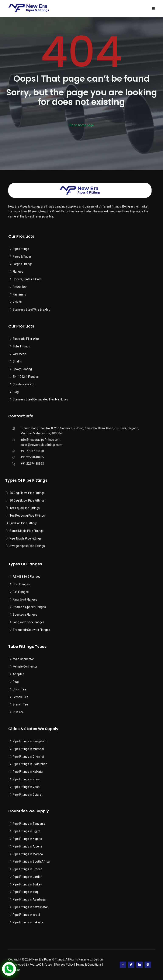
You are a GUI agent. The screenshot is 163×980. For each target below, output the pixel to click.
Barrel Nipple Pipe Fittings (27, 531)
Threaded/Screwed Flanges (31, 630)
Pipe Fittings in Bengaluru (29, 741)
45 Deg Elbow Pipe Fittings (27, 493)
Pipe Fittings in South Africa (31, 862)
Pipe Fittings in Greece (27, 869)
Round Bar (20, 287)
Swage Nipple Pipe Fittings (27, 546)
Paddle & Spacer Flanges (29, 607)
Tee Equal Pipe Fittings (25, 508)
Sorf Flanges (21, 584)
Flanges (18, 272)
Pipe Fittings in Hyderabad (30, 764)
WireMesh (19, 354)
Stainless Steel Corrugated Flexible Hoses (40, 399)
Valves (17, 302)
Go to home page (82, 125)
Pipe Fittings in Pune (26, 779)
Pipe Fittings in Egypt (27, 831)
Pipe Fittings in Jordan (27, 877)
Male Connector (23, 659)
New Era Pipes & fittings (48, 959)
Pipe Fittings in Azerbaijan (30, 899)
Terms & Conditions (89, 965)
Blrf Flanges (21, 592)
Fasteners (19, 294)
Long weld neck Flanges (29, 622)
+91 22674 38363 (32, 464)
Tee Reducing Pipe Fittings (27, 516)
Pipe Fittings (21, 249)
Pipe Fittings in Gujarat (28, 795)
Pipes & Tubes (22, 257)
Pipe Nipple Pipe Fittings (25, 538)
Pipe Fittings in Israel (26, 915)
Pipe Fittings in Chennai (28, 757)
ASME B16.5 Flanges (27, 577)
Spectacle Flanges (25, 615)
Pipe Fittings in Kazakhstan (31, 907)
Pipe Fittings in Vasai (26, 787)
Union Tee (19, 689)
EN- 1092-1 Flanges (26, 377)
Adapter (18, 674)
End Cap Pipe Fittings (24, 523)
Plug (16, 682)
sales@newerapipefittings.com (41, 445)
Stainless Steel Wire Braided (32, 309)
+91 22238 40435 (32, 457)
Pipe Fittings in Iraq (25, 892)
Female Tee (21, 697)
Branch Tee (20, 704)
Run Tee (18, 712)
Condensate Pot (24, 384)
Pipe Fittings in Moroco (28, 854)
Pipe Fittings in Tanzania (29, 824)
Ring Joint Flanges (25, 599)
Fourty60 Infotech (42, 965)
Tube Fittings (21, 346)
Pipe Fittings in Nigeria (27, 839)
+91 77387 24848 (32, 451)
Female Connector (25, 666)
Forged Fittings (23, 264)
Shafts (17, 361)
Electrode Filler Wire (26, 339)
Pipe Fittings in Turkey (27, 884)
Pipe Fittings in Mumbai (28, 749)
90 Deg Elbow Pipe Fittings (27, 500)
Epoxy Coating (22, 369)
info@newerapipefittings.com (41, 440)
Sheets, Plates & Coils (27, 279)
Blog (16, 392)
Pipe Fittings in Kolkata (28, 772)
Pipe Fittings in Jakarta (28, 922)
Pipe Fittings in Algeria (27, 846)
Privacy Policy (65, 965)
